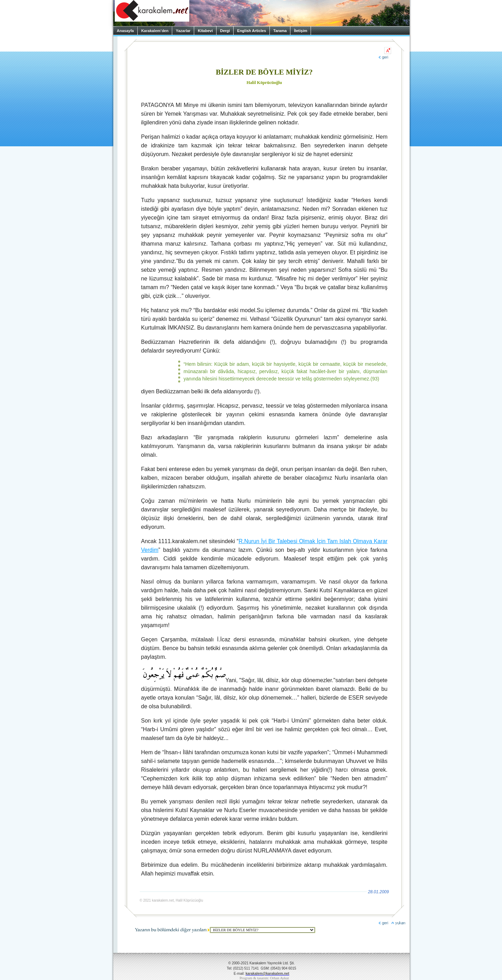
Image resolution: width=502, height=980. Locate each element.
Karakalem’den (155, 31)
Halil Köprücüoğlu (264, 83)
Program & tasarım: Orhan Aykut (264, 978)
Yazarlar (183, 31)
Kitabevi (205, 31)
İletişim (301, 31)
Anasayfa (125, 31)
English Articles (252, 31)
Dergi (225, 31)
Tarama (280, 31)
